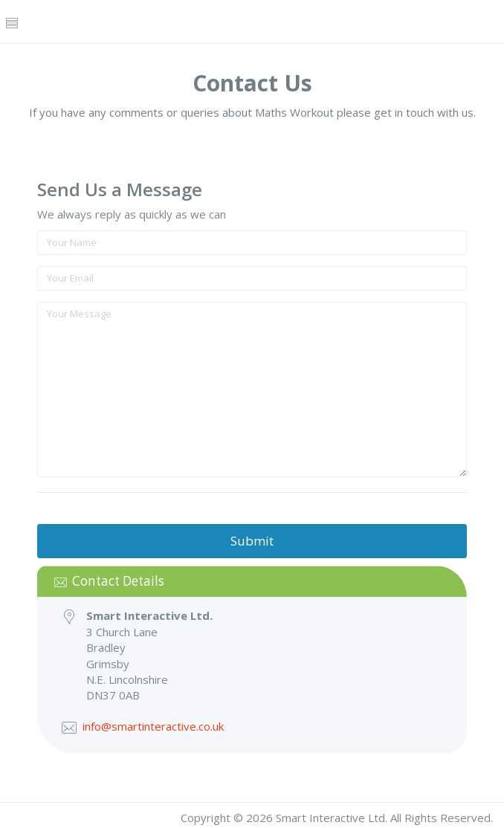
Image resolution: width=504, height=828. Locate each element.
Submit (252, 541)
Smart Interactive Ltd (330, 818)
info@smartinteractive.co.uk (153, 726)
